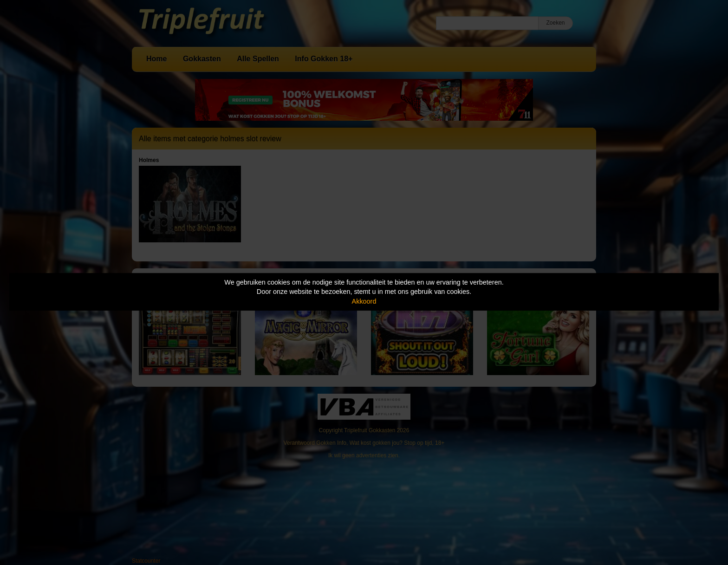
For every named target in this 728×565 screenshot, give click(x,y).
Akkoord (364, 301)
